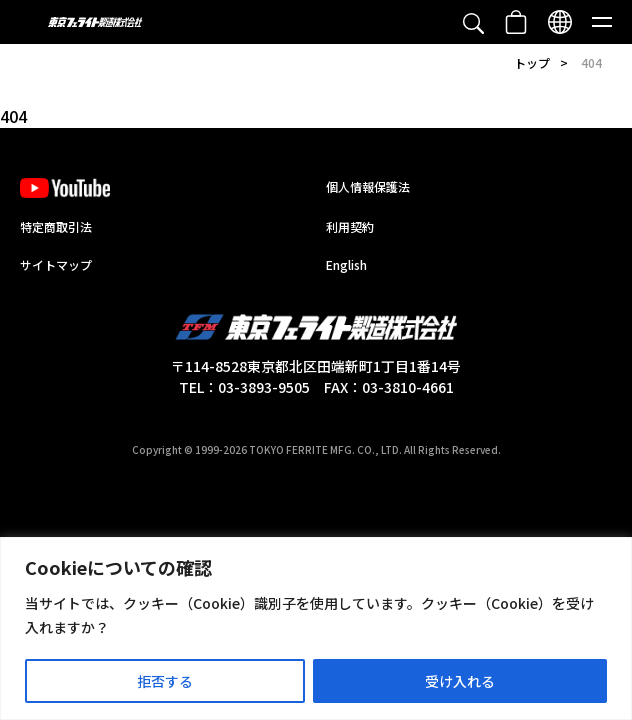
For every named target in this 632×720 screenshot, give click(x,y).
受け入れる (460, 681)
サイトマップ (56, 264)
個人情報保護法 (368, 186)
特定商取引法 (56, 226)
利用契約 (350, 226)
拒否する (165, 681)
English (346, 264)
